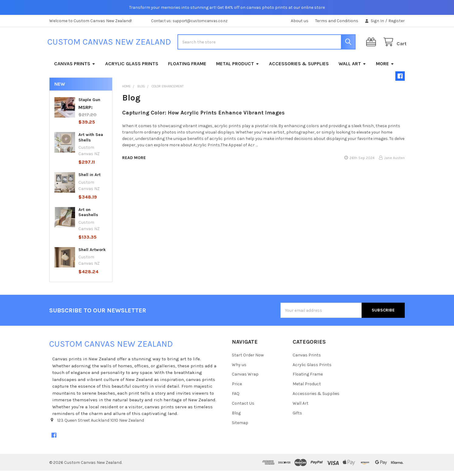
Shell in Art (89, 180)
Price (237, 389)
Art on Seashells (88, 217)
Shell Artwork (92, 255)
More (385, 68)
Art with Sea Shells (91, 143)
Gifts (297, 418)
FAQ (236, 399)
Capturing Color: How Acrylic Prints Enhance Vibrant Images (203, 118)
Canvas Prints (75, 68)
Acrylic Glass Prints (132, 68)
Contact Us (243, 408)
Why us (239, 370)
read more (134, 163)
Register (397, 21)
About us (300, 21)
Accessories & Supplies (299, 68)
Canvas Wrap (245, 379)
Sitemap (240, 428)
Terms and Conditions (337, 21)
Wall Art (352, 68)
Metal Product (238, 68)
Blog (236, 418)
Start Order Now (248, 360)
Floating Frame (187, 68)
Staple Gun (89, 105)
